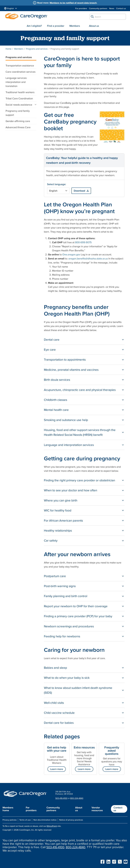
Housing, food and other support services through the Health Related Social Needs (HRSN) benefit (80, 432)
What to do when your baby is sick (67, 678)
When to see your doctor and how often (71, 490)
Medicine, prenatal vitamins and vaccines (71, 370)
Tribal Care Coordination (19, 98)
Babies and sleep (55, 668)
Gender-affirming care (18, 121)
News (112, 8)
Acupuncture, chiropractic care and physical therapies (80, 390)
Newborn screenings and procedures (69, 626)
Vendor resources (97, 809)
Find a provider (56, 26)
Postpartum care (55, 576)
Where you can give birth (61, 500)
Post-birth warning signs (60, 586)
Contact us (121, 8)
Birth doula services (57, 380)
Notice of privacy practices (71, 820)
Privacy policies (10, 820)
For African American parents (63, 520)
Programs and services (37, 49)
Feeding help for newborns (62, 636)
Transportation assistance (20, 66)
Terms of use (25, 820)
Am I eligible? (34, 26)
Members (75, 26)
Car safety (51, 540)
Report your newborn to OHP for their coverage (76, 606)
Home (9, 49)
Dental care (52, 340)
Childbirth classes (56, 400)
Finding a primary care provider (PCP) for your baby (78, 616)
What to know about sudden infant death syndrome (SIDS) (78, 690)
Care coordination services (21, 72)
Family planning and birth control (66, 596)
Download (79, 191)
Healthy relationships (58, 530)
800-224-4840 (77, 798)
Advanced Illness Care (18, 127)
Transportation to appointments (65, 360)
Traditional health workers (20, 92)
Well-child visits (54, 703)
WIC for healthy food (58, 510)
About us (94, 26)
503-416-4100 (61, 798)
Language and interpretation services (69, 445)
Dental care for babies (59, 723)
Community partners (98, 8)
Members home (8, 809)
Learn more (57, 769)
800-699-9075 (83, 242)
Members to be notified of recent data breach (73, 3)
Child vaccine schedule (59, 713)
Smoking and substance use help (66, 420)
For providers (81, 8)
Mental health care (56, 410)
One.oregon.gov (71, 254)
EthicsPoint (52, 826)
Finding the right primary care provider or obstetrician (79, 480)
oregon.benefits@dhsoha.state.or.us (88, 259)
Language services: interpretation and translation (16, 82)
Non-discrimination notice (45, 820)
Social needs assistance (19, 105)
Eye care (50, 350)
